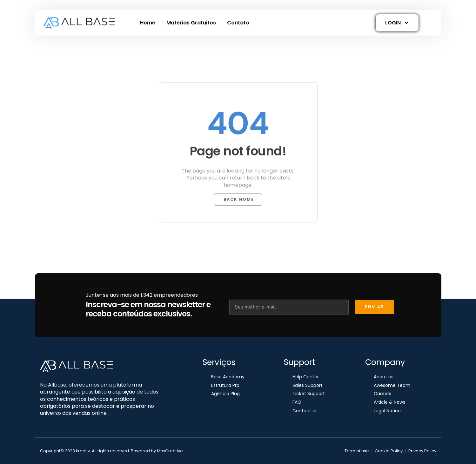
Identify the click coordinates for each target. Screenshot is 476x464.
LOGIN (397, 23)
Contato (238, 23)
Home (148, 23)
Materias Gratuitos (191, 23)
